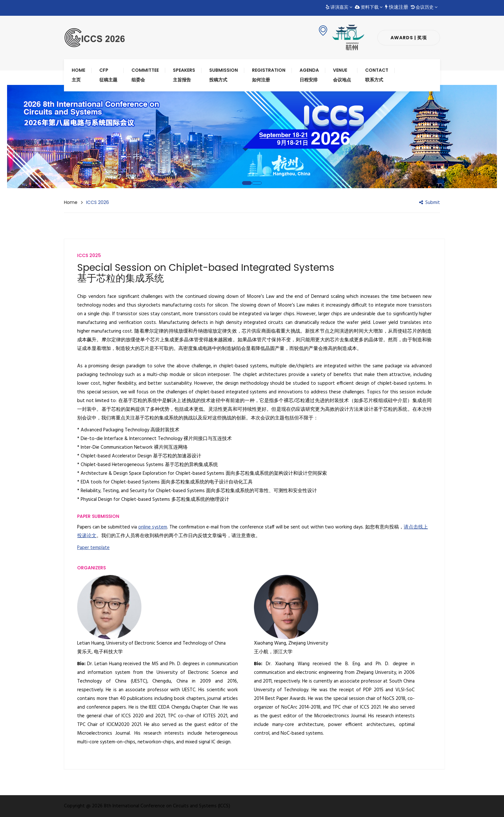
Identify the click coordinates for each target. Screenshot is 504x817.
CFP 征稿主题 (108, 75)
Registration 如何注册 (269, 75)
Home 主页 (78, 75)
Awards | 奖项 (409, 38)
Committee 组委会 (145, 75)
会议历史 (424, 7)
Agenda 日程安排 (309, 75)
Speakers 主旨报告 (184, 75)
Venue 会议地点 (342, 75)
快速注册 (397, 7)
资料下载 (369, 7)
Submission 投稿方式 (224, 75)
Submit (430, 203)
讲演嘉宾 (339, 7)
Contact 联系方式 (377, 75)
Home (71, 202)
